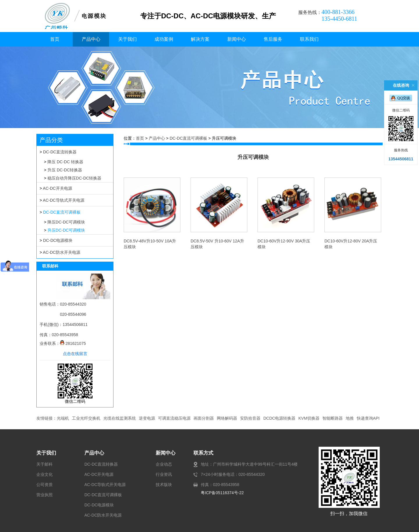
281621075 (73, 343)
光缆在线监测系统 (120, 418)
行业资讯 (164, 474)
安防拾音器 (250, 418)
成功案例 (164, 39)
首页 (55, 39)
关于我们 (127, 39)
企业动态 (164, 464)
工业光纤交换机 (86, 418)
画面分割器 (204, 418)
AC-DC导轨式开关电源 (63, 200)
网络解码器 (227, 418)
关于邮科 (45, 464)
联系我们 (309, 39)
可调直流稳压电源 (174, 418)
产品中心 (91, 39)
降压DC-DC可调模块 (66, 222)
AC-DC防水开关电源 (61, 252)
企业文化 (45, 474)
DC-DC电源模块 (58, 240)
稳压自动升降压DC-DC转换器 (74, 178)
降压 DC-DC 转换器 (65, 162)
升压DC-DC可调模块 (66, 230)
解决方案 (200, 39)
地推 (350, 418)
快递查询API (368, 418)
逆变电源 (147, 418)
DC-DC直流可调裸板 (62, 212)
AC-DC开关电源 (57, 188)
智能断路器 (333, 418)
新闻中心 (237, 39)
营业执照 (45, 495)
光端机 (63, 418)
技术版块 (164, 485)
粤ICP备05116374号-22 (222, 493)
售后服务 (273, 39)
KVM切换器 (309, 418)
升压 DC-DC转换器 (65, 170)
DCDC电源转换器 (279, 418)
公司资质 (45, 485)
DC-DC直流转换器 (60, 152)
